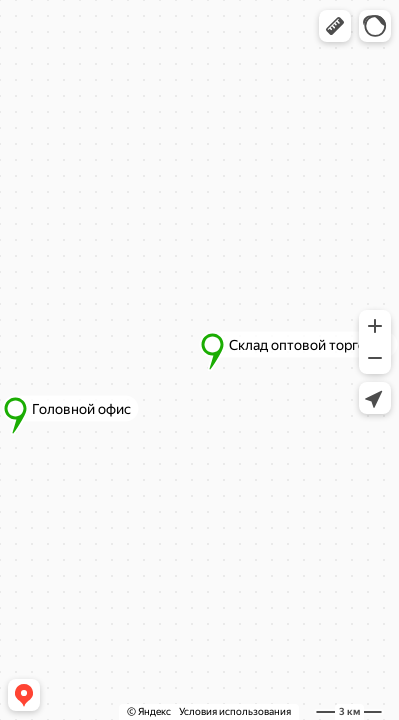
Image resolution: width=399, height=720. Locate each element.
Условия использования (235, 711)
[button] (335, 26)
